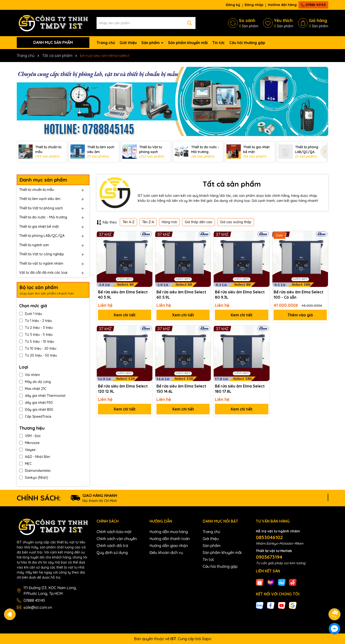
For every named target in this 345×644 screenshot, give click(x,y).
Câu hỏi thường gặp (247, 43)
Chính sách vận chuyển (117, 539)
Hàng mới (169, 222)
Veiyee (27, 450)
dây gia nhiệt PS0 (36, 403)
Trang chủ (106, 43)
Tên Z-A (148, 222)
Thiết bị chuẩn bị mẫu (37, 190)
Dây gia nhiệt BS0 (36, 410)
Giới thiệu (128, 43)
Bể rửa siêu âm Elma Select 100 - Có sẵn (299, 295)
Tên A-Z (128, 222)
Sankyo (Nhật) (34, 478)
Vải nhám (30, 375)
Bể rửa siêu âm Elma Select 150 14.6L (181, 389)
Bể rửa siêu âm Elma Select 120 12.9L (123, 389)
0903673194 (269, 557)
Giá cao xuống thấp (236, 222)
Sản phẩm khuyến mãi (188, 43)
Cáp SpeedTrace (35, 416)
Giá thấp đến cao (198, 222)
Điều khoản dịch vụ (166, 553)
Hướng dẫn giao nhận (169, 546)
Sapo (207, 639)
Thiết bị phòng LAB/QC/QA (42, 236)
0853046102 (269, 537)
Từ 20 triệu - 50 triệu (38, 355)
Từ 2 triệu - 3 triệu (36, 328)
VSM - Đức (30, 436)
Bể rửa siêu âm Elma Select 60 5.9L (181, 295)
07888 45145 (313, 5)
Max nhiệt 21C (33, 389)
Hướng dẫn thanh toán (170, 539)
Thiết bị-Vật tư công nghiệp (42, 254)
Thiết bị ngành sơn (34, 245)
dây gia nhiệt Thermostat (42, 396)
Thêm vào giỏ (300, 315)
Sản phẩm (151, 43)
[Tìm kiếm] (190, 23)
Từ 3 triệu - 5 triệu (36, 335)
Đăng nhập (254, 5)
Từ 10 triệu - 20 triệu (38, 348)
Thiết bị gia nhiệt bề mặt (39, 226)
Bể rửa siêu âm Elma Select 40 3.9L (123, 295)
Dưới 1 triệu (31, 314)
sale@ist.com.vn (38, 607)
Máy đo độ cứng (35, 382)
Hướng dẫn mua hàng (169, 532)
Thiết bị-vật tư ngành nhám (41, 263)
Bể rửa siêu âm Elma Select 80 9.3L (240, 295)
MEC (25, 464)
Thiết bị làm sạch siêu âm (40, 199)
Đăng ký (233, 5)
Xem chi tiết (125, 315)
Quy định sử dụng (112, 553)
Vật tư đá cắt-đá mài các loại (43, 272)
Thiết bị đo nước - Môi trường (43, 217)
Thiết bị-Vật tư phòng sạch (41, 208)
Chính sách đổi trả (112, 546)
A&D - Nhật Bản (35, 457)
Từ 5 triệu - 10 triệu (37, 342)
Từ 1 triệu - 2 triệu (36, 321)
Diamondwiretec (35, 471)
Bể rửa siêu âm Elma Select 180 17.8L (240, 389)
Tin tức (218, 43)
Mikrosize (29, 443)
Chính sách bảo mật (114, 532)
